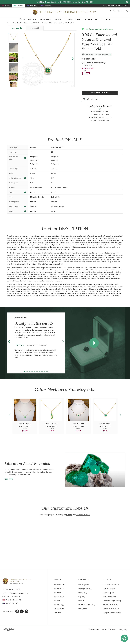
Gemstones (48, 6)
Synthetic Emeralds (109, 589)
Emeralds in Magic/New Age (112, 601)
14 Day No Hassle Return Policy (94, 63)
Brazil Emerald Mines (110, 597)
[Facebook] (22, 611)
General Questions (84, 585)
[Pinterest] (17, 611)
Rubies (7, 6)
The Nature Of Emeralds (111, 585)
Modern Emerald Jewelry (111, 609)
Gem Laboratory (59, 609)
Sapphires (33, 6)
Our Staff (57, 601)
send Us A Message (13, 596)
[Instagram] (27, 611)
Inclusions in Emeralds (110, 605)
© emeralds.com (93, 629)
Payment (81, 601)
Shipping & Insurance (85, 589)
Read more (9, 479)
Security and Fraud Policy (87, 605)
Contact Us (57, 613)
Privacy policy (123, 629)
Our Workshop (58, 589)
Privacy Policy (83, 609)
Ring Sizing (82, 597)
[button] (73, 59)
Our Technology (59, 605)
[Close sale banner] (127, 2)
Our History (57, 593)
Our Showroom (59, 597)
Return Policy (83, 593)
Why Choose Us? (59, 585)
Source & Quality (108, 593)
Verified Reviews (83, 515)
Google (69, 515)
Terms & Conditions (109, 629)
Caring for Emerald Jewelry (112, 613)
